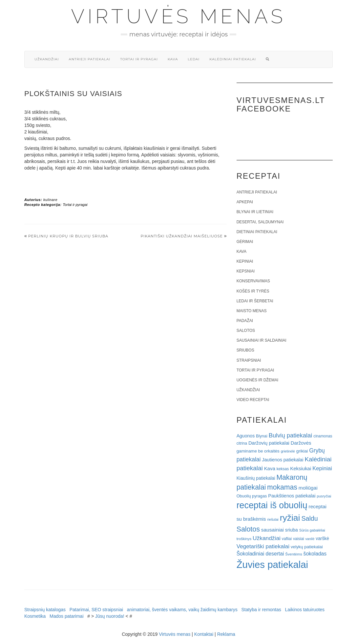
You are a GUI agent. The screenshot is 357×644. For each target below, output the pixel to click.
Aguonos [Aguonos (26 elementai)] (246, 436)
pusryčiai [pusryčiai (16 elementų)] (324, 496)
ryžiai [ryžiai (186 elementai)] (290, 518)
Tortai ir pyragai (139, 59)
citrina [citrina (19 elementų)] (242, 443)
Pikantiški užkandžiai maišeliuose (182, 236)
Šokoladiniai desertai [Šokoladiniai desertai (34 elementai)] (260, 554)
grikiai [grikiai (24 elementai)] (302, 451)
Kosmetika (35, 616)
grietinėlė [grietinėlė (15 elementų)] (288, 451)
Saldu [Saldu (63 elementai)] (309, 518)
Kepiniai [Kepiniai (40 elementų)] (322, 468)
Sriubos (245, 350)
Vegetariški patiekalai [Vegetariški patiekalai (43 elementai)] (263, 546)
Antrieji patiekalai (89, 59)
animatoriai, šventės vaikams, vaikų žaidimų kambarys (182, 610)
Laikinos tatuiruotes (305, 610)
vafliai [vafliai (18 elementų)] (287, 539)
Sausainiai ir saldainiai (262, 340)
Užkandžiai (47, 59)
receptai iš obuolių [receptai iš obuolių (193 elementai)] (272, 505)
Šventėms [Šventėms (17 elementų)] (294, 554)
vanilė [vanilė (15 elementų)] (310, 539)
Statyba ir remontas (261, 610)
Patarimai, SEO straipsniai (96, 610)
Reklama (226, 634)
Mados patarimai (67, 616)
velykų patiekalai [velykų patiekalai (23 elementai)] (307, 547)
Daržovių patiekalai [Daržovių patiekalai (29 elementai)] (269, 443)
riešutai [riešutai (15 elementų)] (273, 519)
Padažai (245, 321)
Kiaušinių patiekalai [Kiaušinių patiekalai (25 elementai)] (256, 478)
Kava (173, 59)
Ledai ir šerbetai (255, 301)
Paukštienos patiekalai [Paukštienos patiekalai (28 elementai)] (292, 496)
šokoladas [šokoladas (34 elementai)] (315, 554)
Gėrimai (245, 242)
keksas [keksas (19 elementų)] (283, 469)
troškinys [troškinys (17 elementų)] (244, 539)
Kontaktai (204, 634)
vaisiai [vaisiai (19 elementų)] (299, 539)
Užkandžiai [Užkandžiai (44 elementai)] (267, 538)
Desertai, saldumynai (260, 222)
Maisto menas (252, 311)
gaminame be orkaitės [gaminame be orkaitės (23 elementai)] (258, 451)
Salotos (246, 331)
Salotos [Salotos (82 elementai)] (248, 529)
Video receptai (253, 400)
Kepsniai (246, 271)
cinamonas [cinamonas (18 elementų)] (323, 436)
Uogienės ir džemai (257, 380)
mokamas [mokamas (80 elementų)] (282, 487)
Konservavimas (253, 281)
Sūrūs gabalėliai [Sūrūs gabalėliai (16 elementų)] (312, 530)
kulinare (50, 200)
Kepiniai (245, 261)
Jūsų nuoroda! (110, 616)
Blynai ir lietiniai (255, 212)
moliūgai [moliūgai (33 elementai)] (308, 488)
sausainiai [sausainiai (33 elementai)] (273, 530)
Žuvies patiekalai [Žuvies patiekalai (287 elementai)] (272, 564)
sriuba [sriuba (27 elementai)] (292, 530)
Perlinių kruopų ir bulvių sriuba (68, 236)
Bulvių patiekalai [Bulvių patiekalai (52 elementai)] (291, 435)
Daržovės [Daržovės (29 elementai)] (301, 443)
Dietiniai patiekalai (257, 232)
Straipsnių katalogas (45, 610)
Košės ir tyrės (253, 291)
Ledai (194, 59)
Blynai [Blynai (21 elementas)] (262, 436)
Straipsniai (249, 360)
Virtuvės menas (179, 16)
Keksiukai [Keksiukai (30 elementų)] (301, 468)
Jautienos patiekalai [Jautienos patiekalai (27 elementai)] (283, 460)
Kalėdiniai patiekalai (233, 59)
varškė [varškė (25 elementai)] (322, 539)
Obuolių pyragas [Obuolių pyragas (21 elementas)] (252, 496)
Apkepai (245, 202)
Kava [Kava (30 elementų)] (270, 468)
